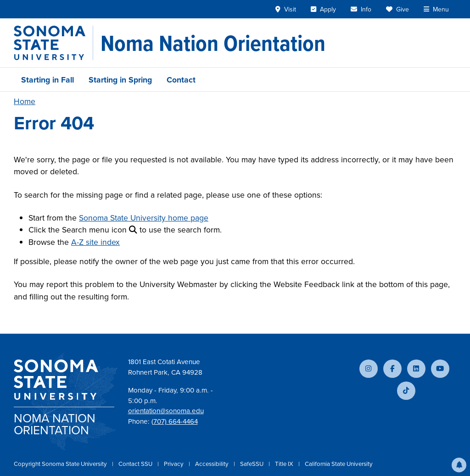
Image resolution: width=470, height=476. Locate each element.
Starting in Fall (48, 80)
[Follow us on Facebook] (392, 369)
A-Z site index (95, 242)
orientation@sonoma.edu (166, 411)
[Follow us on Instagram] (369, 369)
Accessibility (213, 464)
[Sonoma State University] (53, 43)
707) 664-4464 (176, 421)
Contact (181, 80)
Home (25, 101)
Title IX (285, 464)
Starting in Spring (120, 80)
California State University (339, 464)
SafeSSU (252, 464)
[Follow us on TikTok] (406, 391)
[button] (459, 465)
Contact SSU (136, 464)
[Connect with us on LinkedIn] (416, 369)
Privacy (174, 464)
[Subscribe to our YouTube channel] (440, 369)
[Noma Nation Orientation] (213, 43)
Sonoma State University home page (144, 218)
